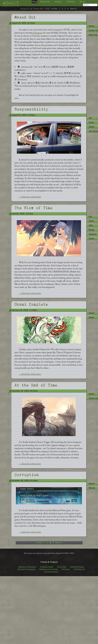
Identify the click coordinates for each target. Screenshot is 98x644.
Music (83, 1)
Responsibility (31, 109)
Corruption (27, 474)
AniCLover (66, 569)
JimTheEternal (79, 569)
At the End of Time (36, 385)
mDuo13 (11, 3)
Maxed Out (25, 17)
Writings (71, 1)
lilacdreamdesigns (51, 572)
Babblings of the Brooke (48, 569)
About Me (45, 1)
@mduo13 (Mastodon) (27, 567)
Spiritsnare (38, 33)
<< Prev (54, 9)
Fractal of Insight (47, 567)
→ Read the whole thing (30, 197)
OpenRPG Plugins (77, 567)
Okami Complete (31, 304)
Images (58, 1)
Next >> (73, 9)
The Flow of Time (33, 207)
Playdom (32, 172)
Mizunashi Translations (26, 569)
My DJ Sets (62, 567)
